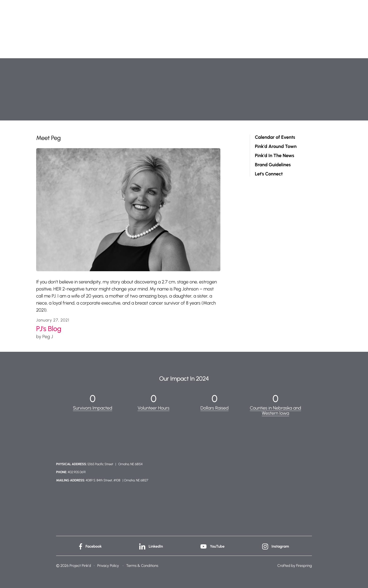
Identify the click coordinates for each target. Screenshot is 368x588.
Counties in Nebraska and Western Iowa (276, 410)
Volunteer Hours (153, 408)
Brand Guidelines (273, 165)
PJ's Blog (49, 329)
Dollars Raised (215, 408)
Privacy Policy (108, 565)
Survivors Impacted (92, 408)
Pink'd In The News (274, 156)
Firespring (304, 565)
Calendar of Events (275, 137)
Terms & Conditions (142, 565)
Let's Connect (269, 174)
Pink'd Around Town (276, 146)
